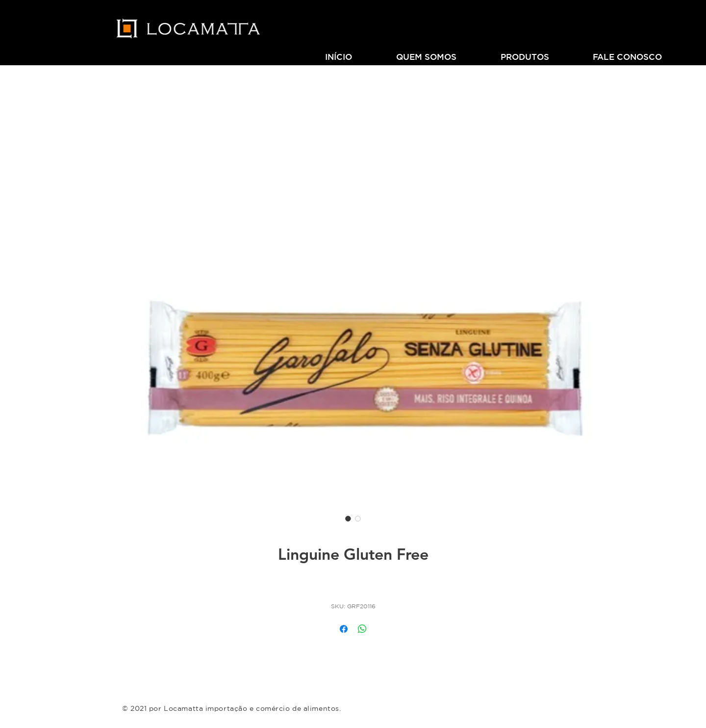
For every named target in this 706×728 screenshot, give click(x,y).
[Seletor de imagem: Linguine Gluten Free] (348, 519)
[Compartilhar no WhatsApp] (362, 629)
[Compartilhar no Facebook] (344, 629)
